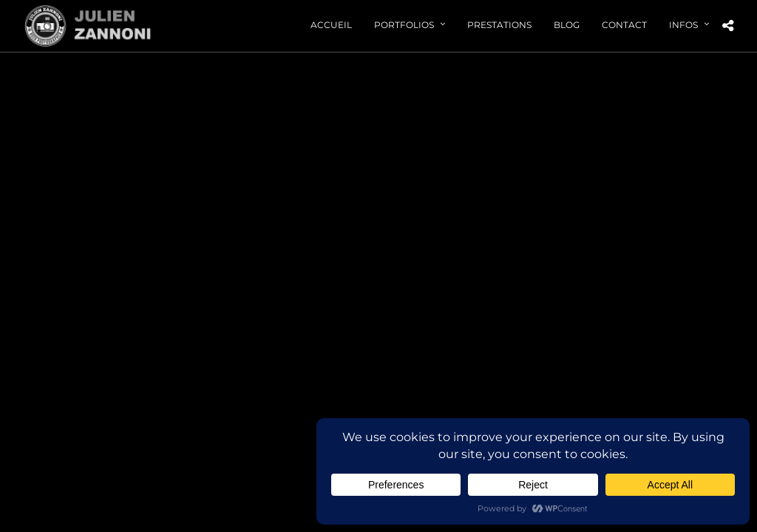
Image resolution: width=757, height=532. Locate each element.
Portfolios (404, 25)
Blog (567, 25)
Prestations (499, 25)
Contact (624, 25)
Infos (683, 25)
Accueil (331, 25)
